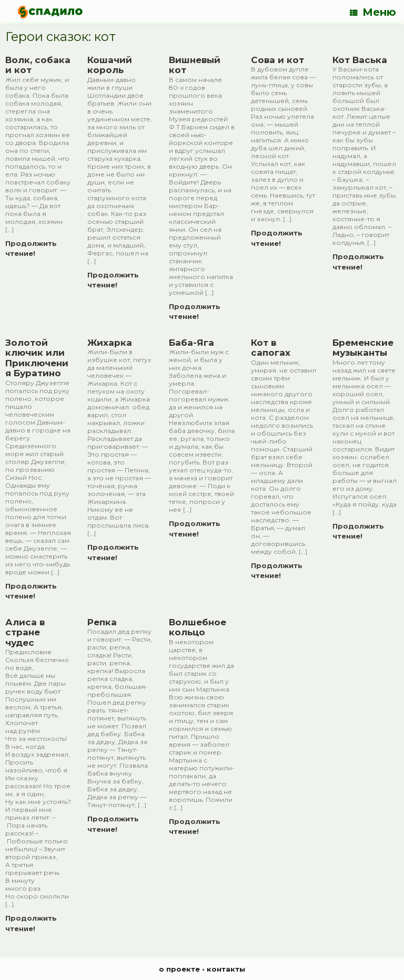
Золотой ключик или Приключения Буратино (37, 358)
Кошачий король (110, 65)
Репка (102, 622)
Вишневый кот (195, 65)
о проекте (179, 969)
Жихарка (110, 343)
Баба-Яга (191, 343)
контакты (226, 969)
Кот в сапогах (271, 348)
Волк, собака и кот (38, 65)
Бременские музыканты (363, 348)
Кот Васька (360, 60)
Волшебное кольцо (198, 627)
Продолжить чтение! (31, 249)
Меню (373, 12)
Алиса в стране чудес (25, 632)
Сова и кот (277, 60)
